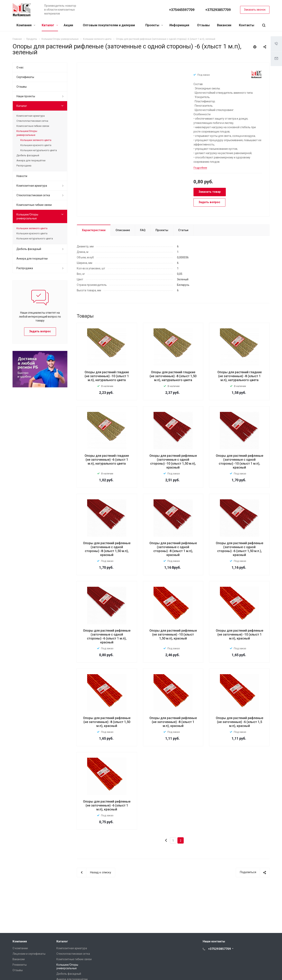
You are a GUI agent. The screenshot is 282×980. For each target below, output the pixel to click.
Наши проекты (26, 96)
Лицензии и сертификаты (29, 954)
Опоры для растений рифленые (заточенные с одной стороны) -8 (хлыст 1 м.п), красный (173, 549)
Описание (123, 230)
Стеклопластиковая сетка (32, 121)
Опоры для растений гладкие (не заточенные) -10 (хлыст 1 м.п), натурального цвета (107, 376)
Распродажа (24, 166)
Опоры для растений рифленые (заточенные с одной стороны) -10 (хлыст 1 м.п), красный (240, 462)
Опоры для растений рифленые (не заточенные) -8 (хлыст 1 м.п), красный (173, 722)
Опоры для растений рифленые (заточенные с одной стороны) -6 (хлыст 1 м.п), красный (107, 636)
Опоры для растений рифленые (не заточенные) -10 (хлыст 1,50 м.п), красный (173, 634)
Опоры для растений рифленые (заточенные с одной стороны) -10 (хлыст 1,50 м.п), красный (173, 462)
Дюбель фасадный (28, 155)
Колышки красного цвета (36, 145)
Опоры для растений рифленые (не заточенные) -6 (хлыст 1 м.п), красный (107, 805)
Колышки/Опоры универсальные (27, 133)
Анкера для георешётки (31, 160)
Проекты (154, 25)
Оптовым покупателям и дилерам (109, 25)
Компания (26, 25)
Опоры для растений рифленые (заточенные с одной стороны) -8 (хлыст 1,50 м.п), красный (107, 549)
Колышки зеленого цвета (36, 140)
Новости (22, 176)
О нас (20, 67)
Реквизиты (20, 965)
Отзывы (203, 25)
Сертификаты (25, 77)
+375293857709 (218, 10)
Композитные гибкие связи (33, 126)
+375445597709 (182, 10)
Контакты (247, 25)
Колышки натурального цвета (39, 150)
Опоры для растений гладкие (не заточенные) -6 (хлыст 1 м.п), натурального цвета (107, 460)
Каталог (50, 25)
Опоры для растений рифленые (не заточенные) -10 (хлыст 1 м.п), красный (240, 634)
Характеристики (94, 230)
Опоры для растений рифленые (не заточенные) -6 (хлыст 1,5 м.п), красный (240, 722)
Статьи (183, 230)
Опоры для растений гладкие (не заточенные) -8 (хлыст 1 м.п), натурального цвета (240, 376)
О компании (20, 948)
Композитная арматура (31, 116)
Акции (68, 25)
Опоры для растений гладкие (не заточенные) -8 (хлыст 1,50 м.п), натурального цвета (173, 376)
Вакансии (224, 25)
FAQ (143, 230)
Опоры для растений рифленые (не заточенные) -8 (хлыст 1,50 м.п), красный (107, 722)
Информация (179, 25)
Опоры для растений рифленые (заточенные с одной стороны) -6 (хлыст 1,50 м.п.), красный (240, 549)
